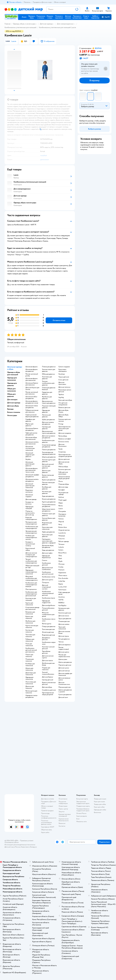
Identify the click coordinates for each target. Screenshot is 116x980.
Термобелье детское (46, 652)
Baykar (61, 584)
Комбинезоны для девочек (48, 441)
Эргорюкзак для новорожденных (31, 532)
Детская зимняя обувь (64, 463)
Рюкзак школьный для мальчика (32, 393)
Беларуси (33, 847)
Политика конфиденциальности (49, 817)
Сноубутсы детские (49, 690)
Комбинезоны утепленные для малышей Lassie (57, 27)
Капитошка (62, 590)
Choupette (62, 511)
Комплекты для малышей (31, 599)
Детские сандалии (65, 433)
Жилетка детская (48, 632)
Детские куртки (48, 580)
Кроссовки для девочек (47, 536)
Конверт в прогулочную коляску (30, 544)
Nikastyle (62, 536)
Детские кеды (63, 487)
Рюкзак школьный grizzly (32, 375)
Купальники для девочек (64, 609)
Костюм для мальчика (30, 631)
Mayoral (61, 522)
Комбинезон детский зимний (48, 573)
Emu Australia (63, 578)
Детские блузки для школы (32, 389)
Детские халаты (64, 624)
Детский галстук (64, 671)
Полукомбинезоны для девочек (49, 506)
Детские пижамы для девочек (48, 423)
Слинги (45, 560)
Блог (78, 819)
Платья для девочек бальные (49, 389)
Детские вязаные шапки (64, 679)
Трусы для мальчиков (62, 628)
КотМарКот (62, 606)
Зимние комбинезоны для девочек (48, 383)
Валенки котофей (65, 439)
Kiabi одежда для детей (64, 593)
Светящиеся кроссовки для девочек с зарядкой (49, 541)
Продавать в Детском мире (49, 802)
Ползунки (46, 583)
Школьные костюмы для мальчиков (30, 448)
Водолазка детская (48, 635)
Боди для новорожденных (31, 518)
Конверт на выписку (29, 503)
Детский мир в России (12, 847)
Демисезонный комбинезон (47, 569)
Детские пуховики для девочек (49, 437)
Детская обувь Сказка (63, 411)
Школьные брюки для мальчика (32, 384)
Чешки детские (64, 377)
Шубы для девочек (48, 420)
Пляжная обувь (64, 484)
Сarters (61, 550)
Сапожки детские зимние (65, 420)
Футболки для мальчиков (30, 622)
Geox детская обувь (65, 400)
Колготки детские (65, 613)
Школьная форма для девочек (31, 370)
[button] (106, 17)
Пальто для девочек (49, 450)
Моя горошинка (31, 589)
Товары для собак (100, 804)
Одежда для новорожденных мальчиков (31, 572)
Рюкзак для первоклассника (64, 656)
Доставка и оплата (47, 799)
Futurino (62, 539)
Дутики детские (64, 459)
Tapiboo (61, 395)
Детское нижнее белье (64, 632)
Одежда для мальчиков (29, 678)
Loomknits (62, 533)
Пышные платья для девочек (49, 407)
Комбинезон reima (48, 577)
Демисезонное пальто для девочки (49, 402)
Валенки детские (64, 408)
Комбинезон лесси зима (49, 620)
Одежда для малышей (29, 508)
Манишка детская (64, 687)
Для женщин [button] (12, 400)
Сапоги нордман (64, 367)
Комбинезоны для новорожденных (32, 528)
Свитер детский (48, 680)
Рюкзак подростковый (64, 648)
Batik (60, 558)
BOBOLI (61, 603)
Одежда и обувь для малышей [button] (14, 373)
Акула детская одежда (63, 494)
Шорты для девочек (49, 457)
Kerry (60, 524)
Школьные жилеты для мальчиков (32, 443)
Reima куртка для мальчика (31, 692)
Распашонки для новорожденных (31, 523)
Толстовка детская (48, 629)
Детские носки (64, 616)
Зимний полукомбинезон (48, 673)
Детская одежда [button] (14, 403)
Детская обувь (47, 687)
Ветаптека (97, 812)
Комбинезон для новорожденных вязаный (31, 585)
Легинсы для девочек (46, 416)
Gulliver (61, 497)
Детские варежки (65, 645)
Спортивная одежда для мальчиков (32, 608)
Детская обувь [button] (13, 406)
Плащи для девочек (49, 627)
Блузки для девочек (49, 499)
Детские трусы (64, 636)
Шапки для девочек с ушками (65, 691)
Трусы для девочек (65, 619)
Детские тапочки (64, 387)
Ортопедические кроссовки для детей (64, 429)
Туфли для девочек (48, 532)
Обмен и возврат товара (47, 807)
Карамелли (62, 573)
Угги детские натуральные (63, 404)
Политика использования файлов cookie (46, 822)
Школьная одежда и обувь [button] (15, 368)
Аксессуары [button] (12, 415)
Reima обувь (63, 436)
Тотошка (61, 544)
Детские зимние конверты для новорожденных (31, 555)
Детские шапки (64, 652)
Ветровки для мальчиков (30, 613)
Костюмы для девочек (47, 492)
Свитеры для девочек (46, 428)
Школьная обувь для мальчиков (31, 438)
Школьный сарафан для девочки (32, 476)
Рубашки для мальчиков (30, 640)
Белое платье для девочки (48, 476)
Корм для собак (99, 807)
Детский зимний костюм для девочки (48, 466)
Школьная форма (31, 367)
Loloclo (61, 547)
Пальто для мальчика (29, 656)
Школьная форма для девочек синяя (32, 402)
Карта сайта (45, 832)
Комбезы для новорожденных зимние (31, 538)
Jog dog (61, 397)
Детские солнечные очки (64, 683)
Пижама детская (64, 621)
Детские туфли (47, 553)
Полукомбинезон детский (48, 609)
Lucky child (62, 587)
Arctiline (62, 597)
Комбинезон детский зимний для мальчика (31, 650)
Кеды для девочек (48, 550)
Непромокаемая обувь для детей (64, 478)
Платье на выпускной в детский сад (30, 513)
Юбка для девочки (48, 374)
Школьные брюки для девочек (32, 429)
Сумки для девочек (65, 695)
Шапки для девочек (65, 662)
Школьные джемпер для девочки (30, 464)
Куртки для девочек (49, 502)
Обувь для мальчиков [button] (11, 390)
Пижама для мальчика (30, 660)
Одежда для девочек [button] (12, 384)
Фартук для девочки (29, 425)
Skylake (28, 459)
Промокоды (45, 813)
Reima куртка (47, 624)
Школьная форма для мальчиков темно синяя (31, 470)
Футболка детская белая (48, 664)
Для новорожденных (65, 24)
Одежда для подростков (46, 602)
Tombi (61, 449)
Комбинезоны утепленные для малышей (20, 27)
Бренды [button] (10, 409)
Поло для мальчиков (29, 645)
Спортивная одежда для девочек (49, 446)
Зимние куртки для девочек (49, 461)
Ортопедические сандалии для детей (65, 456)
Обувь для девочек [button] (11, 395)
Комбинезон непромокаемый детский (48, 593)
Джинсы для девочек (46, 472)
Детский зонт (63, 697)
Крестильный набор (30, 549)
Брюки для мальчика (29, 617)
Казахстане (25, 847)
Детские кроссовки (62, 383)
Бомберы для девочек (47, 488)
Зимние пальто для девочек (49, 370)
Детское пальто (47, 661)
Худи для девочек (48, 496)
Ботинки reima (64, 442)
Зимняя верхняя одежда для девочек (49, 453)
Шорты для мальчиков (29, 669)
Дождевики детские (46, 639)
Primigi (61, 424)
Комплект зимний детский (48, 648)
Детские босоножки (62, 445)
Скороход (62, 452)
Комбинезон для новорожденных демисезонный (31, 594)
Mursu (61, 481)
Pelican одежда (64, 541)
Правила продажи (47, 811)
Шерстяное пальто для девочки (49, 510)
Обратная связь (46, 830)
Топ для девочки (64, 639)
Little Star (62, 581)
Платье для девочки (49, 367)
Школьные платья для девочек (32, 407)
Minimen (62, 564)
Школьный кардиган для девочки (30, 455)
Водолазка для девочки (47, 524)
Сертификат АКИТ (48, 827)
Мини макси (63, 576)
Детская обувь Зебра (63, 416)
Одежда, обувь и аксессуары (24, 24)
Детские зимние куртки (48, 657)
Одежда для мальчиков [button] (12, 379)
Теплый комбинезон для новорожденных (31, 561)
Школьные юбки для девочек (31, 398)
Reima (60, 506)
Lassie (61, 509)
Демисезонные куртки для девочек (49, 432)
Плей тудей (62, 500)
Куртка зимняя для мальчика (32, 627)
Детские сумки (64, 668)
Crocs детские (63, 380)
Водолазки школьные (29, 491)
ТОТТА (61, 600)
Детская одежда (46, 24)
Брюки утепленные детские (49, 683)
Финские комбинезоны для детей (48, 615)
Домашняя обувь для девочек (48, 546)
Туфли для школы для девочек (31, 434)
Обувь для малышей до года (32, 567)
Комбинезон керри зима (49, 643)
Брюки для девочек (49, 480)
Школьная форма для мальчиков (31, 379)
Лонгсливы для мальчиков (31, 683)
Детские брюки (48, 677)
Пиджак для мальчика (46, 669)
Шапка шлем (63, 659)
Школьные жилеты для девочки (32, 480)
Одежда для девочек (46, 411)
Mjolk (60, 561)
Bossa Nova (62, 553)
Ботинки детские (64, 469)
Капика (61, 519)
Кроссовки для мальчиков (47, 528)
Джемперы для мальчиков (31, 674)
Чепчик (61, 642)
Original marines (64, 530)
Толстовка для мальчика (30, 636)
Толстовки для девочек (47, 378)
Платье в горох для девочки (49, 515)
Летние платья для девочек (48, 483)
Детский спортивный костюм (46, 587)
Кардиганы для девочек (47, 393)
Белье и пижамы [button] (14, 412)
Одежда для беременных (46, 557)
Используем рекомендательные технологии (20, 845)
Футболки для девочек (47, 398)
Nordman (62, 374)
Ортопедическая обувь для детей (48, 694)
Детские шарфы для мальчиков (65, 674)
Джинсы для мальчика (30, 687)
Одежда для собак (100, 810)
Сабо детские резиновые (63, 473)
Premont (61, 570)
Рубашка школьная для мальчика (32, 411)
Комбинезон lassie (48, 598)
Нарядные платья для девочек (31, 696)
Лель (60, 556)
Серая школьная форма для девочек (32, 416)
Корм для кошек (99, 802)
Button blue (63, 527)
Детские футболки (49, 605)
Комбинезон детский (46, 564)
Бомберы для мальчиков (30, 665)
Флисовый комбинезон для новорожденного (32, 578)
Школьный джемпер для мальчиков (30, 486)
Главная (7, 24)
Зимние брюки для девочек (49, 519)
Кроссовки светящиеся (62, 370)
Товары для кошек (100, 799)
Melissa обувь (63, 467)
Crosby (61, 567)
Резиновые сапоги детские (65, 391)
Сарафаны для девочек (30, 420)
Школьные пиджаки (29, 496)
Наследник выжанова (62, 515)
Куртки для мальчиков (29, 604)
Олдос (61, 503)
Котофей (62, 490)
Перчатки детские (65, 665)
